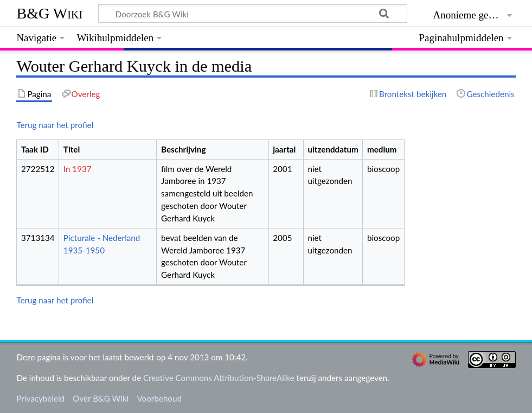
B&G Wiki (49, 13)
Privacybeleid (40, 398)
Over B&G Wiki (101, 398)
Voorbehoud (159, 398)
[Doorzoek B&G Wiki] (252, 14)
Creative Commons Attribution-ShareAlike (219, 378)
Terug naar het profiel (55, 125)
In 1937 (78, 169)
